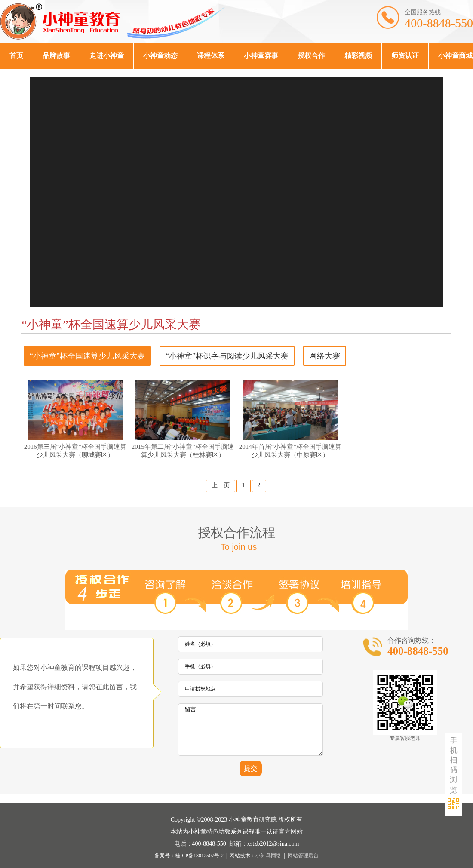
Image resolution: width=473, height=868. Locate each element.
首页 (16, 56)
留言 (250, 730)
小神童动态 (160, 56)
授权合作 (311, 56)
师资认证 (405, 56)
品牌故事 (56, 56)
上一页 (221, 485)
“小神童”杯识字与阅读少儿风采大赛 (227, 356)
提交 (251, 768)
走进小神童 (107, 56)
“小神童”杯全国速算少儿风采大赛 (87, 356)
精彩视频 (358, 56)
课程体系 (211, 56)
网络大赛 (325, 356)
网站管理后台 (303, 856)
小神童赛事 (261, 56)
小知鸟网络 (268, 856)
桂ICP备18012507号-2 (199, 856)
